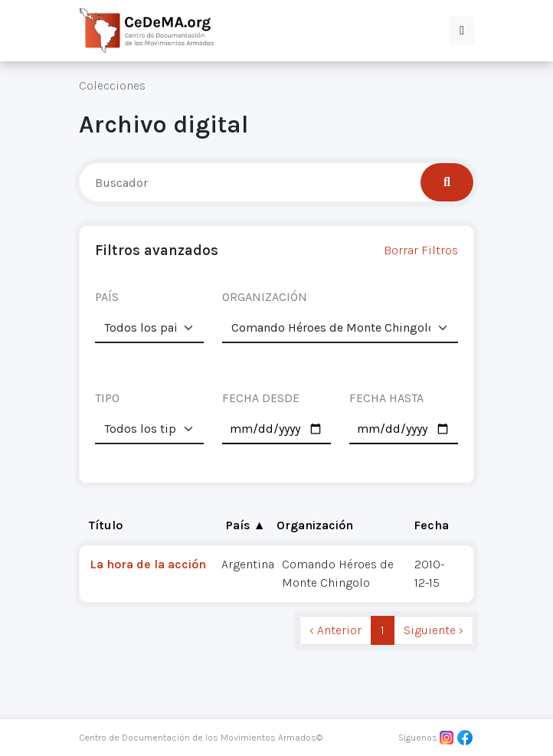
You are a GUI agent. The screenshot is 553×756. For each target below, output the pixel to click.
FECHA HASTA (386, 398)
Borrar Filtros (421, 250)
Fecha (431, 525)
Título (106, 525)
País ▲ (246, 525)
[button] (462, 31)
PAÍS (107, 297)
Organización (315, 525)
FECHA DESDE (261, 398)
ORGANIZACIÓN (265, 297)
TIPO (107, 398)
